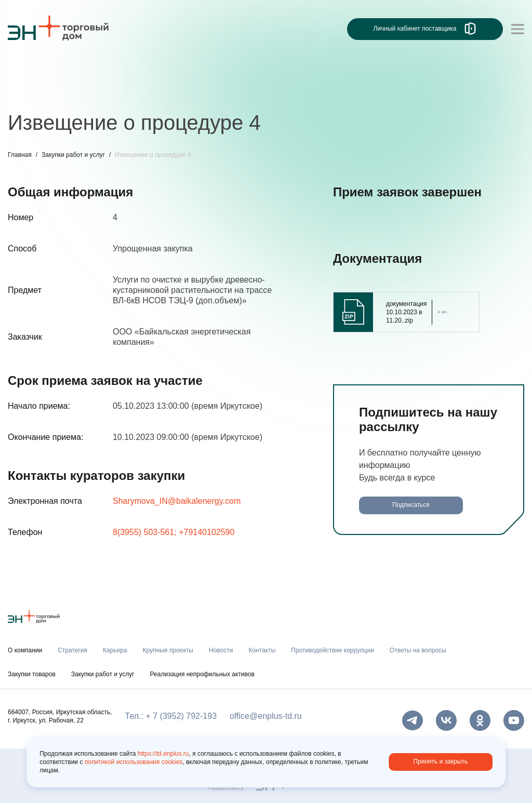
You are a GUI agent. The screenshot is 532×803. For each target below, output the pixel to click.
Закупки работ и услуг (73, 155)
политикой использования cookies (134, 762)
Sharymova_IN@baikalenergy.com (177, 501)
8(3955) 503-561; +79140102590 (174, 532)
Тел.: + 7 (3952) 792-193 (171, 716)
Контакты (262, 650)
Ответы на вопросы (418, 650)
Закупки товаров (32, 674)
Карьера (115, 650)
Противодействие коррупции (332, 650)
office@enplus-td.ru (266, 716)
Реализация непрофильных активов (202, 674)
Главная (20, 155)
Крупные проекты (168, 650)
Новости (221, 650)
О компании (25, 650)
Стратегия (72, 650)
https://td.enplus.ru (163, 754)
